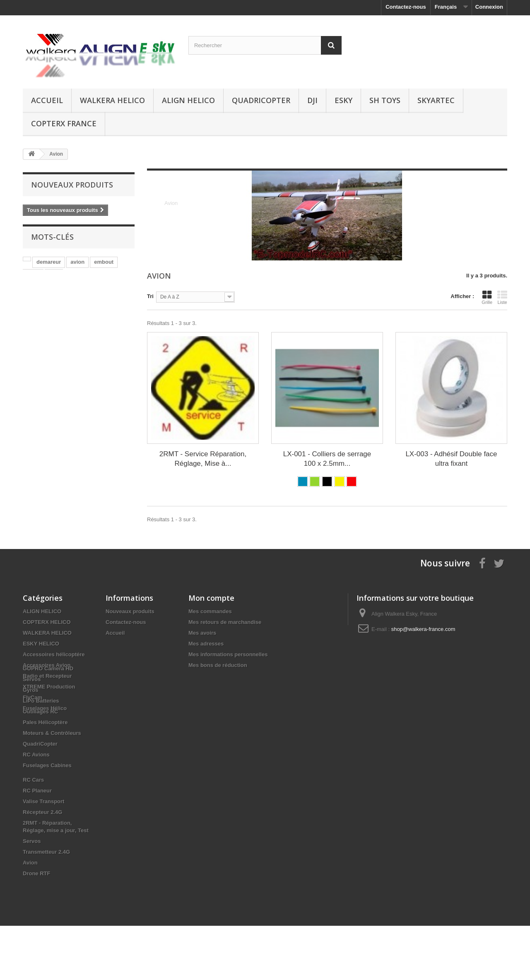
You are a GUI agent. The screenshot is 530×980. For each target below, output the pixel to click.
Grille (487, 297)
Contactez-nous (406, 7)
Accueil (47, 100)
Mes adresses (206, 644)
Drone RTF (36, 928)
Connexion (489, 7)
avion (77, 266)
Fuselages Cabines (47, 820)
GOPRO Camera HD (48, 723)
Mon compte (211, 598)
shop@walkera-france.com (423, 629)
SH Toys (385, 100)
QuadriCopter (261, 100)
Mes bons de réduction (218, 665)
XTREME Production (49, 687)
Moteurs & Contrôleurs (52, 787)
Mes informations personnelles (228, 654)
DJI (312, 100)
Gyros (31, 744)
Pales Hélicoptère (45, 777)
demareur (49, 266)
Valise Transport (43, 856)
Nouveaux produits (72, 185)
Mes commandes (210, 611)
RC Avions (36, 809)
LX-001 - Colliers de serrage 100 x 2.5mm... (327, 459)
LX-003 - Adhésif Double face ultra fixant (451, 459)
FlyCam (33, 697)
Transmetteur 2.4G (46, 906)
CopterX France (64, 123)
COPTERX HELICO (47, 622)
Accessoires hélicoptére (54, 654)
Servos (32, 733)
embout (104, 266)
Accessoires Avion (47, 665)
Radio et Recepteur (47, 676)
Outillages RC (40, 766)
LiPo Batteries (41, 755)
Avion (30, 917)
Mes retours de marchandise (225, 622)
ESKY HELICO (41, 644)
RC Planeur (37, 845)
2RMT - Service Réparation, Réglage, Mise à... (203, 459)
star (54, 278)
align (33, 278)
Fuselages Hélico (45, 708)
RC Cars (33, 834)
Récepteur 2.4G (42, 866)
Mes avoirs (202, 633)
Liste (502, 297)
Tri (150, 296)
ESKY (343, 100)
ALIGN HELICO (188, 100)
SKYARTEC (436, 100)
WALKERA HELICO (112, 100)
